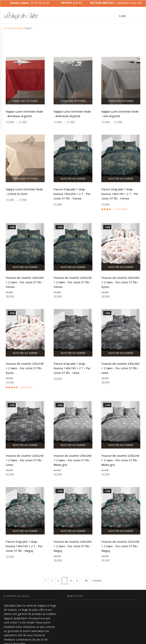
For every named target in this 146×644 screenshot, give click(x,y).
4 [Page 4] (71, 580)
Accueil (8, 28)
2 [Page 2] (58, 580)
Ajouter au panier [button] (73, 179)
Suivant (97, 580)
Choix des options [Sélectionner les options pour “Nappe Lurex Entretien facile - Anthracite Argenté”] (73, 101)
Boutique (18, 28)
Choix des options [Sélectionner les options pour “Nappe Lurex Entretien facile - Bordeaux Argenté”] (25, 101)
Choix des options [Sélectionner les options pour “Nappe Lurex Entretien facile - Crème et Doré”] (25, 179)
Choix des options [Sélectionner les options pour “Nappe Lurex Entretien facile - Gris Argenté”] (121, 101)
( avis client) (121, 209)
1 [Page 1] (52, 580)
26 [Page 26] (86, 580)
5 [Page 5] (77, 580)
